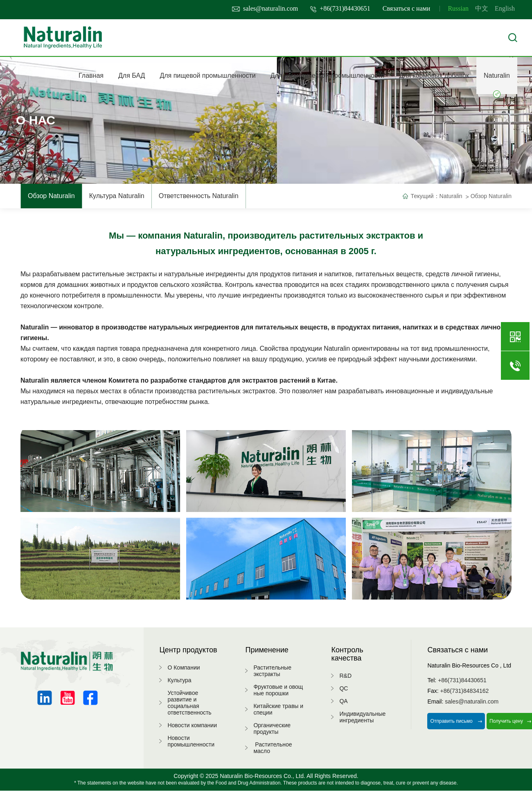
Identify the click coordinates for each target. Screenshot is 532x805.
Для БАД (132, 76)
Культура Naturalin (117, 196)
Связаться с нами (407, 8)
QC (344, 688)
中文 (482, 8)
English (505, 8)
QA (343, 701)
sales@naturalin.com (265, 8)
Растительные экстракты (272, 671)
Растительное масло (273, 748)
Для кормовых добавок (434, 76)
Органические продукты (272, 728)
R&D (345, 676)
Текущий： (425, 196)
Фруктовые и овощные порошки (278, 690)
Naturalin (497, 83)
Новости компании (192, 725)
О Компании (184, 667)
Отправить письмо (456, 721)
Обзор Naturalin (51, 196)
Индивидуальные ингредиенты (362, 717)
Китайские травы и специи (278, 709)
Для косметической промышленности (328, 76)
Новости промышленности (191, 741)
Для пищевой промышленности (207, 76)
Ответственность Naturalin (199, 196)
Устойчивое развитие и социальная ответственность (189, 703)
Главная (91, 76)
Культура (179, 680)
